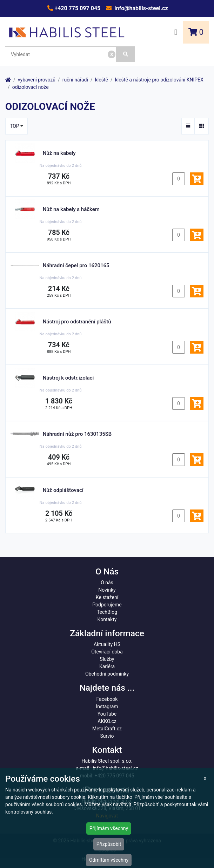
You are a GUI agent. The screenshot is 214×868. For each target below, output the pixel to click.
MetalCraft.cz (107, 729)
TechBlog (107, 612)
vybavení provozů (37, 80)
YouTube (107, 714)
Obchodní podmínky (107, 674)
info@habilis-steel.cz (140, 8)
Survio (107, 736)
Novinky (107, 590)
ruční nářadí (75, 80)
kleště (102, 80)
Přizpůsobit (109, 844)
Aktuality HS (107, 644)
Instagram (107, 706)
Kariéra (107, 666)
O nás (107, 583)
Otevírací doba (107, 652)
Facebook (107, 699)
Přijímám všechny (109, 828)
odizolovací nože (31, 87)
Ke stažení (107, 597)
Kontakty (107, 619)
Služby (107, 659)
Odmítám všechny (109, 860)
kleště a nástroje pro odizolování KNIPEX (159, 80)
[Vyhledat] (126, 54)
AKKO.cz (107, 721)
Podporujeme (107, 605)
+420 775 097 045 (77, 8)
